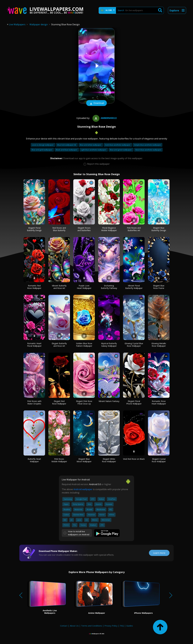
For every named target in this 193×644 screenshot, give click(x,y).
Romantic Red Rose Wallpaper (34, 287)
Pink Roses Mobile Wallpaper (59, 460)
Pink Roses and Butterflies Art (134, 229)
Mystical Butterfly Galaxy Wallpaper (109, 345)
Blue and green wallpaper (121, 150)
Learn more (159, 553)
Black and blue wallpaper (67, 150)
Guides (130, 626)
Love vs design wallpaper (43, 145)
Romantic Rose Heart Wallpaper (159, 402)
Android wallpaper (83, 489)
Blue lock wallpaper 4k (67, 145)
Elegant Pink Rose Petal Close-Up (84, 402)
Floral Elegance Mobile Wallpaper (109, 229)
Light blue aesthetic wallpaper (94, 150)
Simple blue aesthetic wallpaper (148, 145)
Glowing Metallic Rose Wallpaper (159, 345)
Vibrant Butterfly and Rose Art (59, 287)
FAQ (122, 626)
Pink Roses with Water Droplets (34, 402)
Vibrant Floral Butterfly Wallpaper (134, 287)
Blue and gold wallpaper (42, 150)
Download (96, 103)
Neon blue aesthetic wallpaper (148, 150)
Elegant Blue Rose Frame (159, 287)
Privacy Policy (111, 626)
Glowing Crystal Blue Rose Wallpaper (134, 345)
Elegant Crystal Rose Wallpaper (159, 460)
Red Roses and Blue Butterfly (59, 229)
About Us (74, 626)
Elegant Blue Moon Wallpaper (84, 460)
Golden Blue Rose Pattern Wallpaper (84, 345)
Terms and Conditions (92, 626)
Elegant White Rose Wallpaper (109, 460)
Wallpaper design (39, 24)
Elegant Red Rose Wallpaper (59, 402)
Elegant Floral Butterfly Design (34, 229)
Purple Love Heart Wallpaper (84, 287)
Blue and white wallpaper (91, 145)
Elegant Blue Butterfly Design (159, 229)
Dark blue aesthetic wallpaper (118, 145)
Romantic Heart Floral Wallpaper (34, 345)
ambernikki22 (104, 118)
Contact (64, 626)
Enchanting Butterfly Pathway (109, 287)
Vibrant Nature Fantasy (109, 401)
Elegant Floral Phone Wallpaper (134, 402)
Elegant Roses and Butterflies (84, 229)
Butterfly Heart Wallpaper (34, 460)
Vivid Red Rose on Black (134, 459)
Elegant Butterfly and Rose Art (59, 345)
